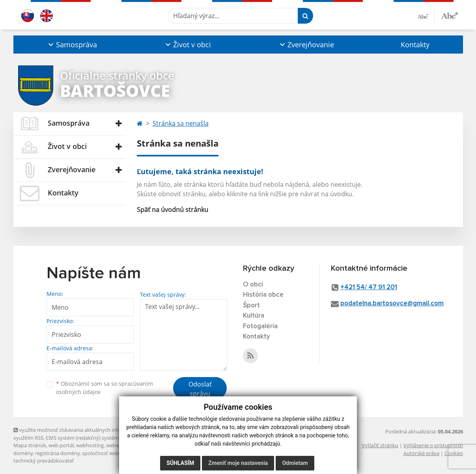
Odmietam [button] (295, 463)
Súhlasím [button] (180, 463)
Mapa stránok (30, 445)
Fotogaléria (260, 326)
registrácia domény (57, 453)
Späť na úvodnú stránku (173, 210)
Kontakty (415, 45)
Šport (251, 306)
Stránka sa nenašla (181, 123)
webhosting (90, 445)
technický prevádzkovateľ (43, 461)
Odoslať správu (200, 389)
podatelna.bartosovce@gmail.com (392, 304)
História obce (263, 295)
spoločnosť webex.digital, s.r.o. (118, 453)
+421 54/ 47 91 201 (369, 287)
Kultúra (254, 316)
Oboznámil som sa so (105, 388)
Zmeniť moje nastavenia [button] (238, 463)
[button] (72, 45)
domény (23, 453)
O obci (253, 285)
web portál (61, 445)
